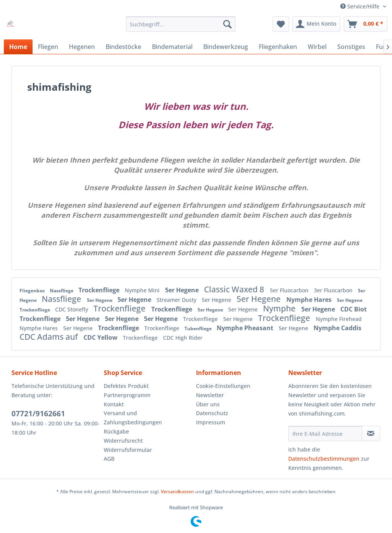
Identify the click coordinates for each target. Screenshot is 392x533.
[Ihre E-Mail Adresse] (325, 434)
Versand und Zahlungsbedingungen (133, 418)
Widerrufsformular (128, 450)
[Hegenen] (82, 47)
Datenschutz (212, 413)
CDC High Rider (183, 338)
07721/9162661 (38, 414)
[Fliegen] (48, 47)
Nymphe (280, 308)
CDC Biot (354, 309)
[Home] (18, 47)
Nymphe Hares (310, 300)
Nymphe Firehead (339, 319)
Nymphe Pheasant (246, 328)
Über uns (208, 404)
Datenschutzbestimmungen (324, 459)
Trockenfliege (100, 290)
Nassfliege (62, 291)
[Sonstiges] (351, 47)
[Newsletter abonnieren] (371, 434)
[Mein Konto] (316, 24)
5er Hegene (183, 290)
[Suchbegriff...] (181, 24)
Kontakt (114, 404)
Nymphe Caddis (337, 328)
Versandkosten (177, 491)
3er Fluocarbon (334, 290)
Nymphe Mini (143, 290)
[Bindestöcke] (123, 47)
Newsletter (210, 395)
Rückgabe (116, 431)
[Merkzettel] (281, 24)
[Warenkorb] (366, 24)
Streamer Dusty (177, 300)
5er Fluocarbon (290, 290)
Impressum (211, 422)
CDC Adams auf (50, 337)
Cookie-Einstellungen (223, 386)
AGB (109, 459)
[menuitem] (181, 24)
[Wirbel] (317, 47)
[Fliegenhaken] (278, 47)
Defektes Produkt (126, 386)
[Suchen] (227, 24)
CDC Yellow (101, 337)
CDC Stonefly (72, 309)
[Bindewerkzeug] (226, 47)
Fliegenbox (33, 291)
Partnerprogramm (127, 395)
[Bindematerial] (172, 47)
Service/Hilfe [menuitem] (361, 6)
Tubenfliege (199, 328)
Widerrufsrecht (123, 441)
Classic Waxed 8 (235, 289)
